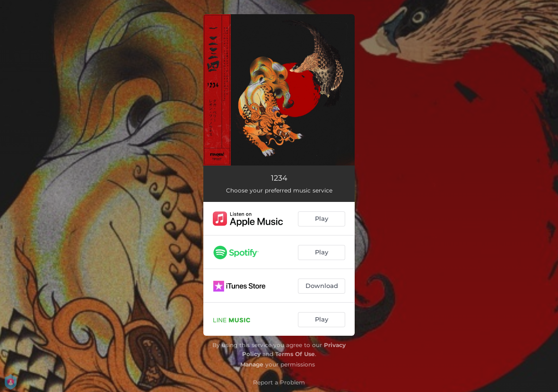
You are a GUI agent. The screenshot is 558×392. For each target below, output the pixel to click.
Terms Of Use (295, 354)
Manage (252, 364)
